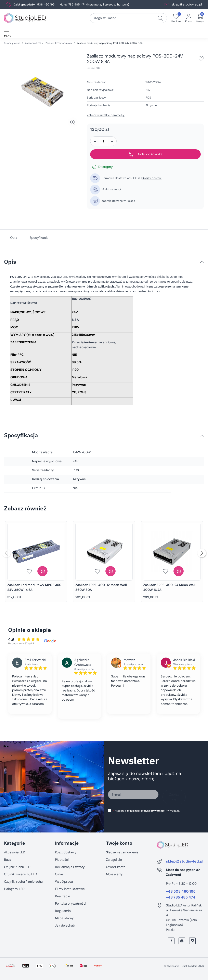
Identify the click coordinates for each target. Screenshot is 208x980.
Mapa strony (64, 918)
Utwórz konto (116, 867)
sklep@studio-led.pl (187, 4)
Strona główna (12, 43)
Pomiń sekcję (14, 835)
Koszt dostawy (66, 852)
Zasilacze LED (33, 43)
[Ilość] (104, 141)
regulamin (133, 811)
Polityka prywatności (71, 903)
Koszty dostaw (152, 178)
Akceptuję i (146, 811)
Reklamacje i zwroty (70, 867)
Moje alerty (114, 874)
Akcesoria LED (15, 852)
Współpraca (64, 882)
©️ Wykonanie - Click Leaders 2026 (184, 966)
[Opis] (202, 262)
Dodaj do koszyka (146, 154)
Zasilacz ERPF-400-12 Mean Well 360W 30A (101, 587)
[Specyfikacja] (202, 436)
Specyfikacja (39, 238)
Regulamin (63, 911)
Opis (14, 238)
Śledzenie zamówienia (122, 852)
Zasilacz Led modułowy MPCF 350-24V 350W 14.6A (35, 587)
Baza (8, 860)
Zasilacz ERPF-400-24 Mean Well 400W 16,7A (169, 587)
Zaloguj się (114, 860)
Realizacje (63, 896)
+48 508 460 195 (181, 892)
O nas (59, 874)
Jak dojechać (65, 925)
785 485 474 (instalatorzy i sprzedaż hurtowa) (99, 4)
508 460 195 (46, 4)
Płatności (62, 860)
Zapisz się (174, 797)
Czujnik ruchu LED (17, 867)
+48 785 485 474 (181, 898)
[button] (200, 18)
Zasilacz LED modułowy (59, 43)
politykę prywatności (153, 811)
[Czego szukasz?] (160, 18)
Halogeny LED (14, 889)
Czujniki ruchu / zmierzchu (23, 882)
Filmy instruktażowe (70, 889)
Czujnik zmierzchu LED (21, 874)
